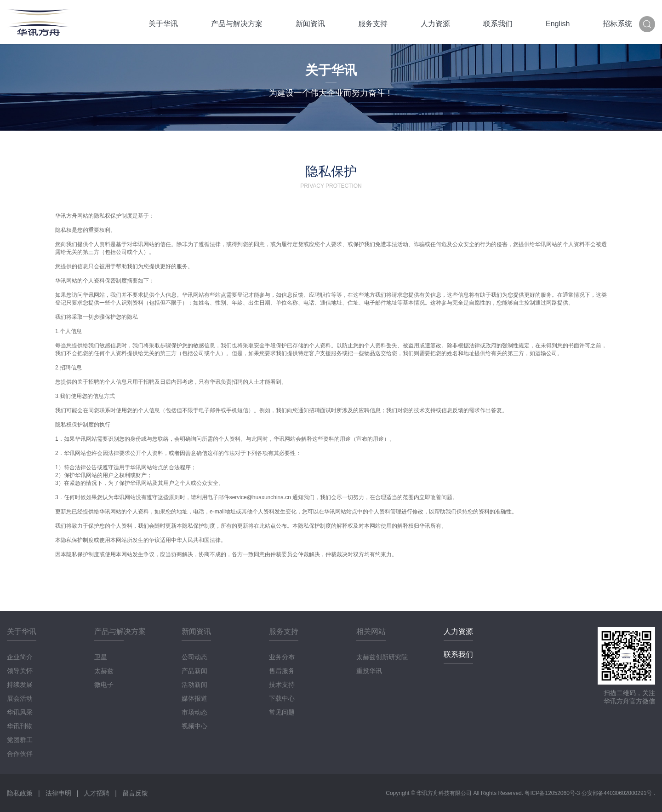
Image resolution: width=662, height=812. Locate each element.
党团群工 (20, 740)
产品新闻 (194, 671)
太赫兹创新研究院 (382, 657)
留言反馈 (135, 793)
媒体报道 (194, 698)
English (558, 24)
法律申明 (58, 793)
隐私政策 (20, 793)
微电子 (104, 685)
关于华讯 (163, 24)
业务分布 (282, 657)
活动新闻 (194, 685)
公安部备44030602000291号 (618, 793)
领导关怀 (20, 671)
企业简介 (20, 657)
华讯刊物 (20, 726)
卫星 (101, 657)
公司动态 (194, 657)
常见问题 (282, 712)
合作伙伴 (20, 754)
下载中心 (282, 698)
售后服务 (282, 671)
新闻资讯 (310, 24)
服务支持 (373, 24)
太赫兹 (104, 671)
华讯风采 (20, 712)
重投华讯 (369, 671)
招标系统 (617, 24)
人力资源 (435, 24)
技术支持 (282, 685)
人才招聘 (97, 793)
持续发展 (20, 685)
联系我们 (498, 24)
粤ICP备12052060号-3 (553, 793)
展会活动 (20, 698)
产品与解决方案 (237, 24)
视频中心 (194, 726)
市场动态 (194, 712)
